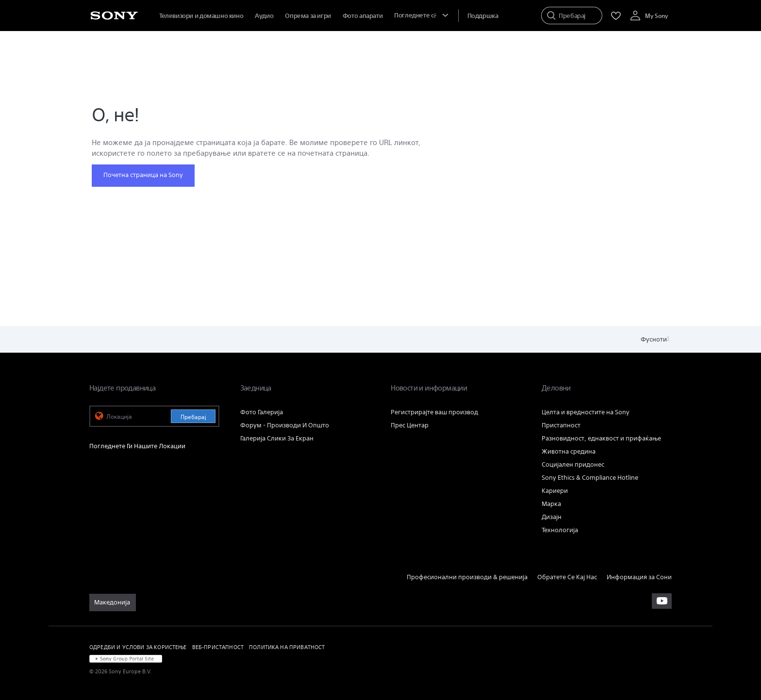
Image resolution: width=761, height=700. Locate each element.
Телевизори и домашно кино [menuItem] (201, 16)
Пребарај (193, 417)
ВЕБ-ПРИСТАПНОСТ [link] (218, 647)
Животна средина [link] (569, 451)
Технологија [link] (560, 530)
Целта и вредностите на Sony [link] (586, 412)
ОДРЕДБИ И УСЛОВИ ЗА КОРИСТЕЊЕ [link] (138, 647)
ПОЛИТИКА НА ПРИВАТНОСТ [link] (287, 647)
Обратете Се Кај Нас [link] (567, 577)
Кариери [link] (555, 491)
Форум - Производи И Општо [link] (285, 425)
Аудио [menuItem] (264, 16)
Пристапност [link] (561, 425)
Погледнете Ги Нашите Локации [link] (137, 446)
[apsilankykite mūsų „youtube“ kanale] (662, 601)
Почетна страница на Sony (143, 175)
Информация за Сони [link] (639, 577)
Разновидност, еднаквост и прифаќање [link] (601, 438)
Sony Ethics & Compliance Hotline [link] (590, 478)
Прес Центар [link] (410, 425)
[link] (113, 602)
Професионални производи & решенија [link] (467, 577)
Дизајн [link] (552, 517)
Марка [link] (551, 504)
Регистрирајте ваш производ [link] (434, 412)
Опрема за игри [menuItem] (308, 16)
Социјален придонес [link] (573, 464)
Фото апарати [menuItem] (363, 16)
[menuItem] (483, 16)
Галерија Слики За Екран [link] (277, 438)
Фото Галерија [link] (262, 412)
